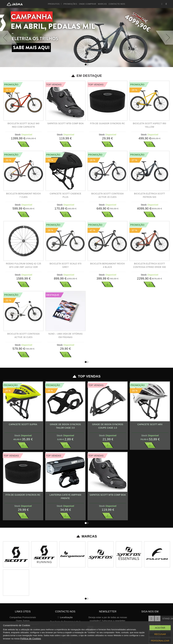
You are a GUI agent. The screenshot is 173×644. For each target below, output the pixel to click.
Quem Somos (23, 621)
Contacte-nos (117, 4)
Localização (65, 617)
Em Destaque (86, 76)
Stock (18, 135)
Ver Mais (23, 144)
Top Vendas (86, 376)
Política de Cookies (31, 639)
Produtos (55, 4)
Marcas (102, 4)
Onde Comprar (88, 4)
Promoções (70, 4)
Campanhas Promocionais (23, 617)
